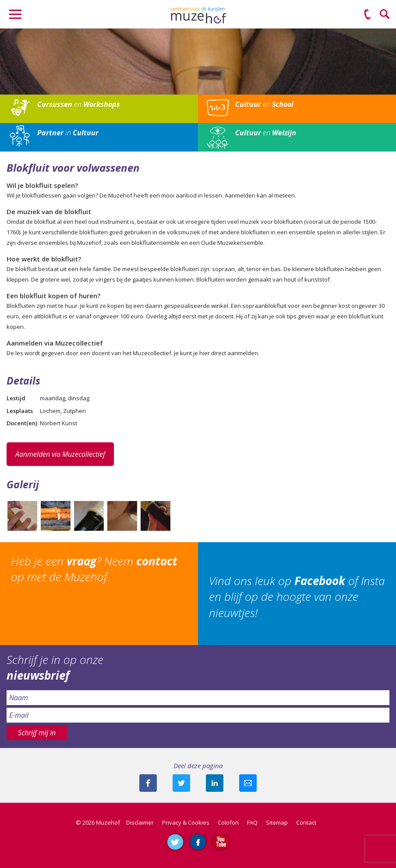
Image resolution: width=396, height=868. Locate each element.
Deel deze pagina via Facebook (148, 783)
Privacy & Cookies (186, 822)
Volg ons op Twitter (175, 842)
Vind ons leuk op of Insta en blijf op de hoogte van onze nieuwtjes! (297, 597)
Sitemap (277, 822)
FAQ (252, 822)
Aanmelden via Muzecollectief (60, 454)
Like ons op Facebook (198, 842)
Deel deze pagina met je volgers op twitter (181, 783)
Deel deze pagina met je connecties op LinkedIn (215, 783)
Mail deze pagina (248, 783)
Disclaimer (140, 822)
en (79, 104)
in (68, 133)
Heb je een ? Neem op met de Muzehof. (94, 569)
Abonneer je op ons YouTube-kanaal (221, 842)
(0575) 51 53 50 (368, 14)
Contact (306, 822)
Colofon (228, 822)
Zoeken (385, 14)
